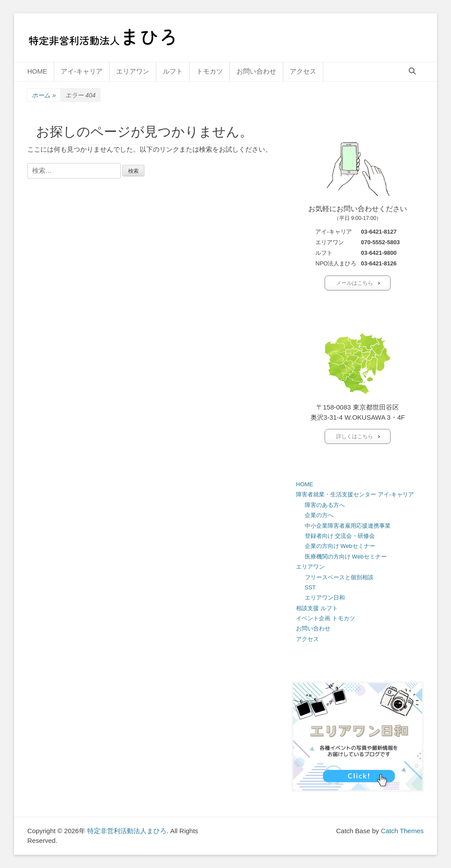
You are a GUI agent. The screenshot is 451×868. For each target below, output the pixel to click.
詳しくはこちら (355, 436)
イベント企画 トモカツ (325, 618)
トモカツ (210, 71)
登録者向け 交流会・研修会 (340, 536)
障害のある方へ (325, 505)
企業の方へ (319, 515)
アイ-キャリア (82, 71)
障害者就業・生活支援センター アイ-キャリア (355, 494)
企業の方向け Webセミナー (340, 546)
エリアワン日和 (325, 598)
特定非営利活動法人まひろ (127, 831)
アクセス (303, 71)
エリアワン (133, 71)
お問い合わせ (256, 71)
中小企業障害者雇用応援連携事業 (348, 526)
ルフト (173, 71)
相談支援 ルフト (317, 608)
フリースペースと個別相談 (339, 577)
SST (310, 587)
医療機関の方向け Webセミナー (346, 557)
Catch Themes (402, 831)
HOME (37, 71)
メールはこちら (355, 283)
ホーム (44, 95)
